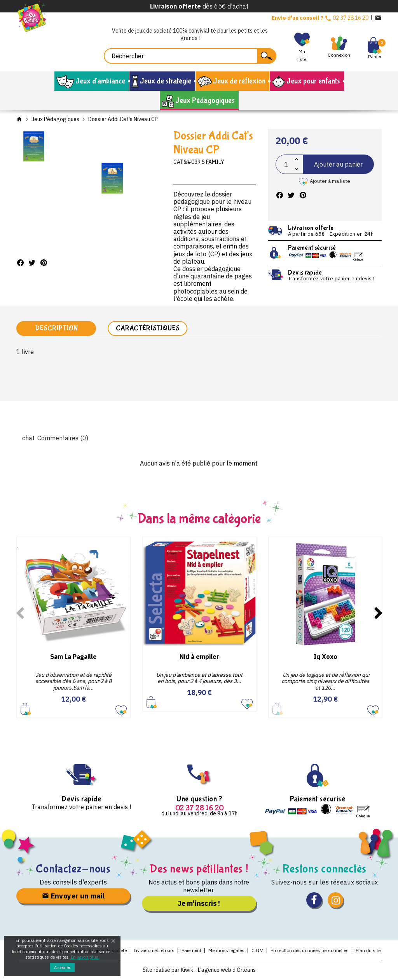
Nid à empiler (199, 657)
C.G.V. (257, 951)
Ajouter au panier (338, 164)
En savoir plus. (85, 957)
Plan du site (368, 951)
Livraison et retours (154, 951)
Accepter (62, 968)
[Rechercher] (190, 56)
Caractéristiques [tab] (148, 329)
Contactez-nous (73, 869)
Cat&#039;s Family (199, 162)
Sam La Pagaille (73, 657)
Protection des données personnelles (310, 951)
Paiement (191, 951)
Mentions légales (226, 951)
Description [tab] (56, 329)
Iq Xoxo (326, 657)
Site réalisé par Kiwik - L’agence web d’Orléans (199, 970)
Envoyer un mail (73, 896)
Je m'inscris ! (199, 904)
